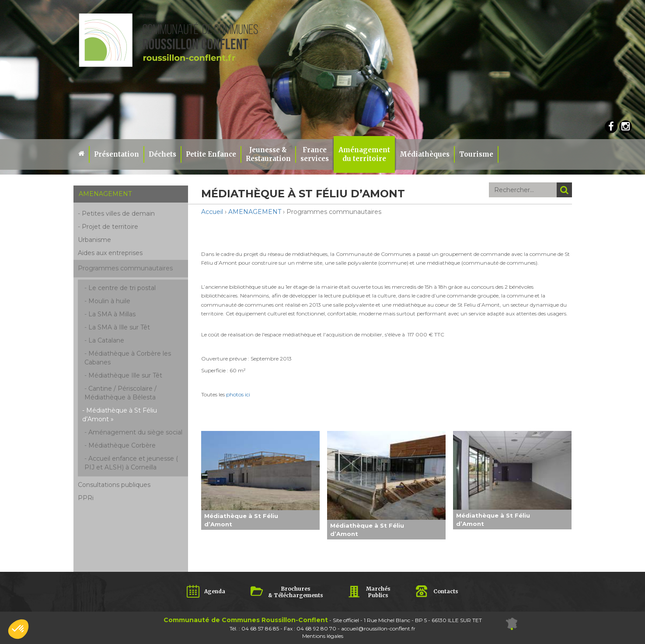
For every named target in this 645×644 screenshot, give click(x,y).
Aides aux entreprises (110, 253)
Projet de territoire (110, 227)
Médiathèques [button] (425, 154)
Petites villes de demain (118, 213)
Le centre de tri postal (122, 288)
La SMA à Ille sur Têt (119, 327)
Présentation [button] (117, 154)
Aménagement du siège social (135, 432)
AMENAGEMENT (255, 212)
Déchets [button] (162, 154)
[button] (18, 629)
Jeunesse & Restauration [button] (268, 154)
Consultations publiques (114, 485)
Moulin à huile (109, 301)
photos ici (238, 394)
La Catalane (106, 340)
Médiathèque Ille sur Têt (125, 375)
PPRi (86, 498)
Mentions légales (323, 636)
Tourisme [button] (476, 154)
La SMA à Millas (112, 314)
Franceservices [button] (315, 154)
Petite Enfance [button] (211, 154)
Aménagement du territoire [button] (364, 154)
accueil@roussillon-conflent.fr (378, 628)
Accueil (212, 212)
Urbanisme (94, 240)
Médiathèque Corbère (122, 445)
